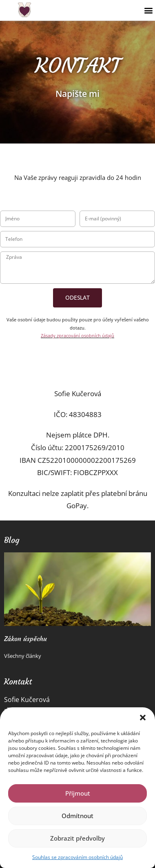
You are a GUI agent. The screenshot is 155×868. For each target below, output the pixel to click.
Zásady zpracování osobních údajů (77, 335)
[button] (143, 718)
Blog (12, 540)
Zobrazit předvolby (77, 838)
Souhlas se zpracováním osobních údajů (77, 857)
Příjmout (78, 793)
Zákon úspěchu (25, 639)
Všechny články (23, 656)
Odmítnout (77, 816)
